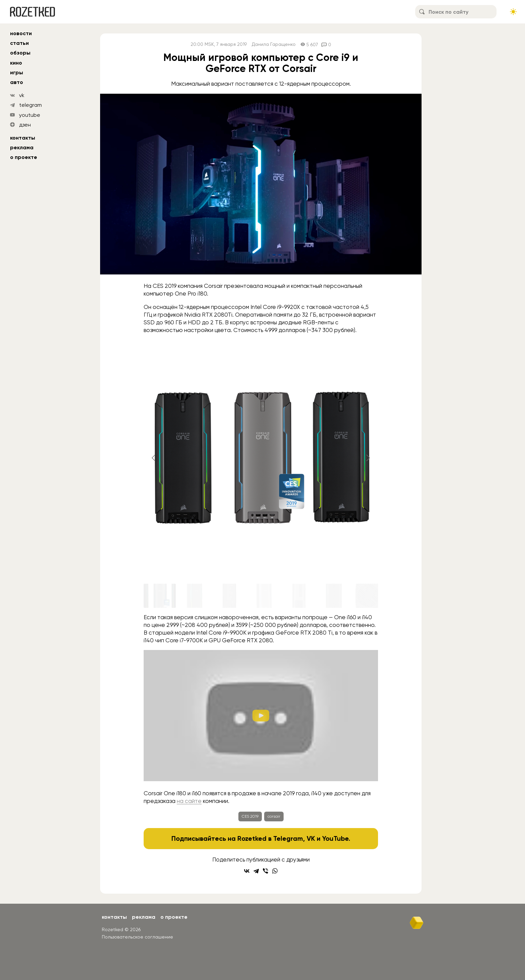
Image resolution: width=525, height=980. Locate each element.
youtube (30, 115)
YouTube (335, 838)
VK (311, 838)
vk (22, 95)
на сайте (189, 801)
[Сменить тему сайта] (513, 12)
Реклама (22, 147)
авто (17, 82)
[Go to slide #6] (334, 596)
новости (21, 33)
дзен (25, 125)
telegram (30, 105)
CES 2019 (250, 816)
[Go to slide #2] (195, 596)
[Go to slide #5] (299, 596)
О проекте (24, 157)
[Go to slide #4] (264, 596)
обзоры (20, 53)
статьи (19, 43)
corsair (274, 816)
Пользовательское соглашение (137, 937)
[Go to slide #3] (229, 596)
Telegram (288, 838)
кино (16, 63)
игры (17, 72)
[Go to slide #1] (160, 596)
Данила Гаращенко (274, 44)
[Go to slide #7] (369, 596)
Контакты (23, 138)
